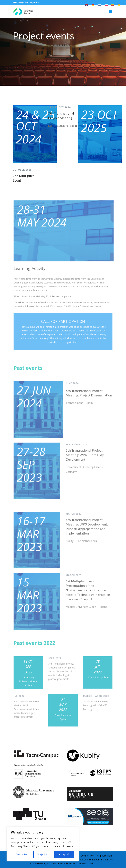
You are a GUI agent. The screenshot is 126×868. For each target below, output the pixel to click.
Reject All (43, 854)
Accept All (64, 854)
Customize (22, 854)
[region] (43, 844)
